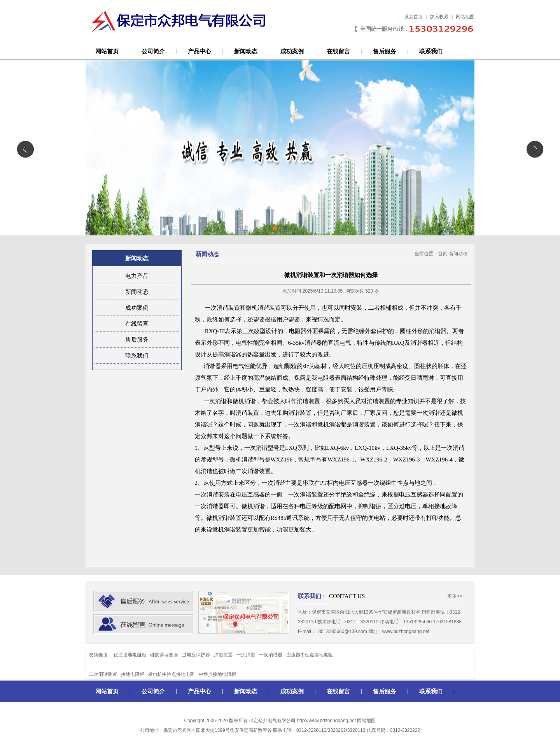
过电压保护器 (196, 655)
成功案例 (292, 51)
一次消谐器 (271, 655)
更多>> (455, 596)
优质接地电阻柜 (130, 655)
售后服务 (385, 51)
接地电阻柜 (133, 674)
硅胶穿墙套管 (164, 655)
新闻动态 (246, 51)
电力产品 (137, 276)
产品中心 (199, 51)
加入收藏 (439, 17)
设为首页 (413, 17)
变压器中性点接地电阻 (310, 655)
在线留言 (338, 51)
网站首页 (107, 51)
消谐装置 (223, 655)
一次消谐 (246, 655)
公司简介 (153, 51)
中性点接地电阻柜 (217, 674)
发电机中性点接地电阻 (171, 674)
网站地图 (465, 17)
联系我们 (431, 51)
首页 (443, 254)
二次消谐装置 (103, 674)
